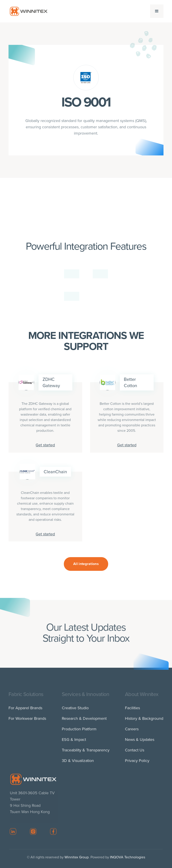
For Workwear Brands (27, 720)
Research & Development (84, 720)
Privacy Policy (137, 763)
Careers (132, 731)
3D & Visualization (78, 763)
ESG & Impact (74, 742)
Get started (45, 445)
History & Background (144, 720)
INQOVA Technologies (128, 857)
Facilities (133, 710)
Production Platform (79, 731)
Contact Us (135, 752)
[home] (29, 11)
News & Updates (140, 742)
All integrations (86, 564)
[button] (157, 11)
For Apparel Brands (25, 710)
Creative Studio (75, 710)
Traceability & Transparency (86, 752)
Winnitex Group (77, 857)
